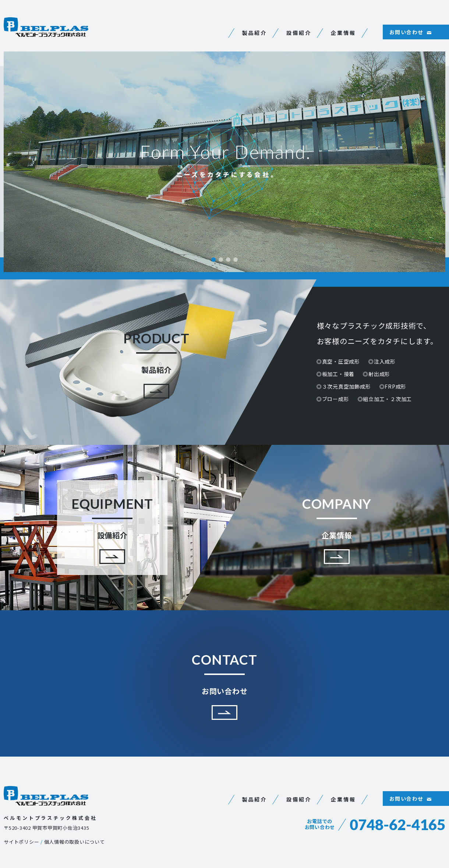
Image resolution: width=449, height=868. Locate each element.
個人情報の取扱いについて (75, 842)
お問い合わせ (406, 32)
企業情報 (343, 33)
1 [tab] (213, 260)
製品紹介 (254, 33)
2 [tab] (221, 260)
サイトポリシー (21, 842)
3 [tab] (228, 260)
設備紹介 (299, 33)
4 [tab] (236, 260)
